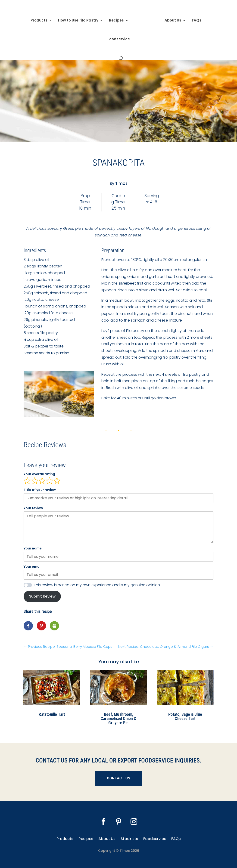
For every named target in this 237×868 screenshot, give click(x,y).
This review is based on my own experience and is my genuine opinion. (97, 585)
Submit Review (42, 596)
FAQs (195, 19)
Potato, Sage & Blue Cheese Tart (185, 716)
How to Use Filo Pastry (80, 19)
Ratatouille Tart (52, 714)
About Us (171, 19)
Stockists (129, 838)
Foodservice (119, 38)
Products (41, 19)
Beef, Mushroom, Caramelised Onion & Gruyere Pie (118, 718)
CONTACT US (119, 778)
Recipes (118, 19)
